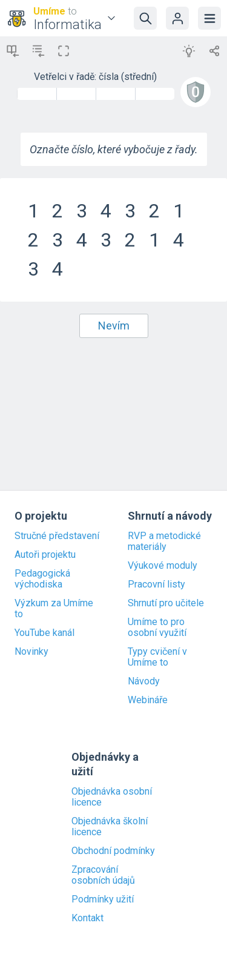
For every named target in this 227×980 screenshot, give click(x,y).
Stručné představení (57, 536)
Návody (144, 681)
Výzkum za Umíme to (54, 609)
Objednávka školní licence (110, 827)
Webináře (148, 700)
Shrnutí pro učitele (166, 603)
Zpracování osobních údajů (103, 875)
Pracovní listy (156, 584)
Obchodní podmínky (113, 851)
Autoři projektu (45, 555)
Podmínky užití (103, 899)
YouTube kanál (44, 633)
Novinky (31, 652)
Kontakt (87, 918)
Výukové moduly (163, 566)
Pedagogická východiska (42, 579)
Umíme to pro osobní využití (157, 627)
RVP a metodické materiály (164, 541)
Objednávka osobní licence (112, 797)
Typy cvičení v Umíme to (157, 657)
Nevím (114, 326)
